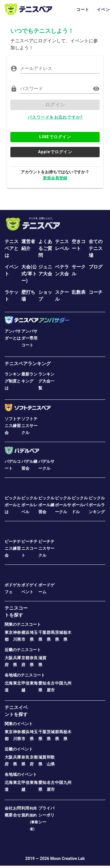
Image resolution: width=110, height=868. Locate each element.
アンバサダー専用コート (29, 338)
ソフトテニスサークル (29, 426)
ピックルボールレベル (29, 505)
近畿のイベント (19, 749)
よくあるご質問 (45, 248)
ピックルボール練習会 (46, 505)
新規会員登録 (55, 178)
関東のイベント (19, 724)
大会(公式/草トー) (29, 274)
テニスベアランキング (28, 364)
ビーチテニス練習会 (13, 548)
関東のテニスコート (23, 624)
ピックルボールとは (13, 505)
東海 (34, 683)
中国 (59, 683)
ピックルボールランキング (97, 505)
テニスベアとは (12, 248)
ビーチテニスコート (29, 548)
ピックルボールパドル (80, 505)
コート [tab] (83, 10)
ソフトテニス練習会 (13, 426)
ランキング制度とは (13, 381)
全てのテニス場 (96, 248)
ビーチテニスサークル (46, 548)
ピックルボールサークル (63, 505)
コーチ (96, 292)
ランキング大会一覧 (46, 381)
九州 (67, 683)
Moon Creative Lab (67, 858)
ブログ (96, 267)
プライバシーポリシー (46, 815)
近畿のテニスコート (23, 650)
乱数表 (79, 292)
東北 (17, 683)
